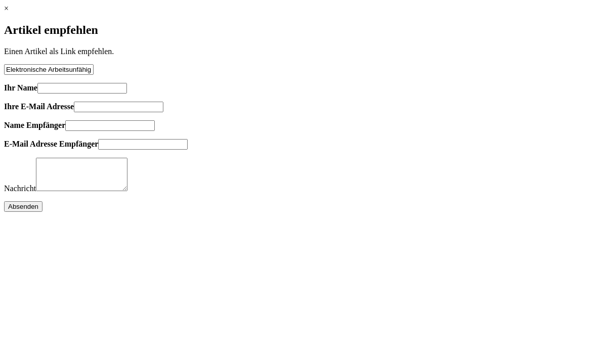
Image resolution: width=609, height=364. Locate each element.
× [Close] (6, 8)
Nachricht (20, 194)
